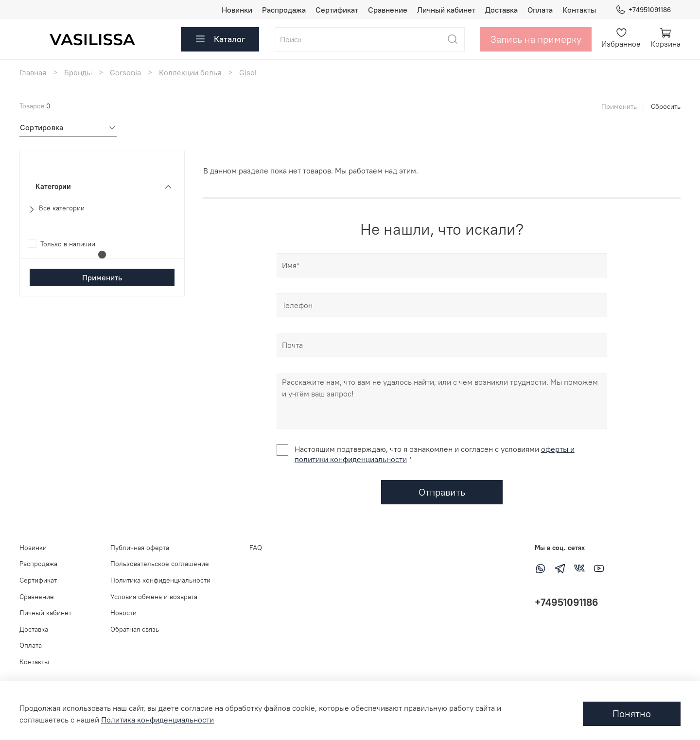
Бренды (78, 72)
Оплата (540, 10)
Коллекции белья (190, 72)
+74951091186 (643, 10)
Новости (123, 613)
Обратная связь (135, 629)
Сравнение (388, 10)
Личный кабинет (446, 10)
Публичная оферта (140, 548)
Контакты (579, 10)
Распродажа (284, 10)
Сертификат (337, 10)
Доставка (501, 10)
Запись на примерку (536, 39)
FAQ (256, 548)
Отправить (442, 492)
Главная (33, 72)
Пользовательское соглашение (160, 564)
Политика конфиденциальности (160, 580)
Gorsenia (125, 72)
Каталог (220, 39)
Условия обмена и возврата (154, 597)
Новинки (237, 10)
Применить (619, 106)
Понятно (632, 714)
